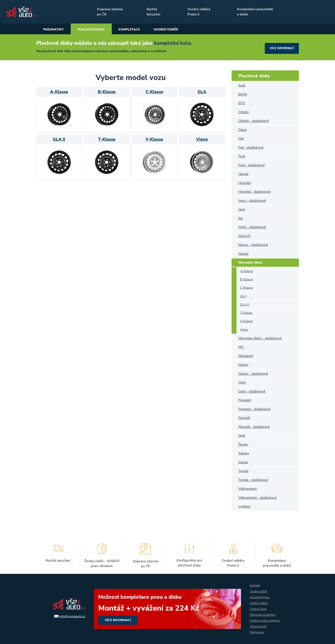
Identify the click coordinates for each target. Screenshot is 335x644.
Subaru (244, 453)
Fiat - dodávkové (251, 147)
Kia (241, 218)
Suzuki (243, 462)
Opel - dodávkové (252, 391)
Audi (242, 85)
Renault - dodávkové (254, 427)
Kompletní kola (260, 596)
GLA (243, 296)
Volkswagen (248, 489)
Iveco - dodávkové (252, 201)
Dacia (242, 130)
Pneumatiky (56, 30)
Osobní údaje (259, 608)
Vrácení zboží (259, 626)
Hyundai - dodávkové (254, 192)
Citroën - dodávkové (254, 121)
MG (241, 347)
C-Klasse (246, 288)
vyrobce (244, 506)
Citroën (244, 112)
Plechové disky (99, 30)
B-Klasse (246, 279)
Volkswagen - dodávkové (257, 498)
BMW (243, 94)
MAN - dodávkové (252, 227)
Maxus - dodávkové (253, 245)
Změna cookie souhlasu (266, 620)
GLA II (245, 305)
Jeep (242, 209)
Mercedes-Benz (250, 262)
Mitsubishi (246, 356)
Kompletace (142, 30)
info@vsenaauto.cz (71, 615)
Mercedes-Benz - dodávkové (260, 338)
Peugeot (245, 400)
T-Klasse (246, 313)
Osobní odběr (184, 30)
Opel (242, 382)
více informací (281, 47)
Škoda (243, 445)
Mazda (243, 254)
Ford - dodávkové (252, 165)
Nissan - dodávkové (253, 374)
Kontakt (255, 584)
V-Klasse (246, 321)
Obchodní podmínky (264, 614)
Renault (244, 418)
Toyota (243, 471)
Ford (242, 156)
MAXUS (244, 236)
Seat (242, 436)
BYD (242, 103)
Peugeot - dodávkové (254, 409)
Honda (243, 174)
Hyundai (245, 183)
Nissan (243, 365)
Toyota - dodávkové (253, 480)
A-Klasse (246, 271)
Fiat (241, 139)
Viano (244, 330)
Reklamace (257, 632)
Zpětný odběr (259, 602)
